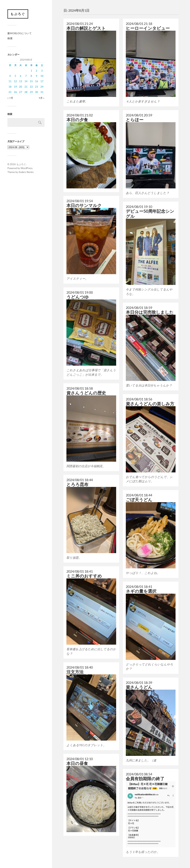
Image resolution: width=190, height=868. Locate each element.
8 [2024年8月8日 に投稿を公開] (31, 76)
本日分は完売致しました (150, 312)
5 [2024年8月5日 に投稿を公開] (15, 76)
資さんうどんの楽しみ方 (150, 404)
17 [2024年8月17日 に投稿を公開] (42, 81)
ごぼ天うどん (139, 500)
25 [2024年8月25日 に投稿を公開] (10, 92)
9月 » (42, 98)
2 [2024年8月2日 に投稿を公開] (37, 71)
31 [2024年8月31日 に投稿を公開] (42, 92)
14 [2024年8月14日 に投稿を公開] (26, 81)
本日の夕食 (77, 120)
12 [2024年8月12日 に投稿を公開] (15, 81)
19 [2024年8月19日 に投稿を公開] (15, 87)
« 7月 (10, 98)
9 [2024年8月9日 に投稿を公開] (37, 76)
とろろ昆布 (77, 484)
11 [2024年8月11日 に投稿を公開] (10, 81)
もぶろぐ (18, 14)
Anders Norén (26, 172)
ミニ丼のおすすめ (84, 576)
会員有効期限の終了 (145, 779)
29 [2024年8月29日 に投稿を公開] (31, 92)
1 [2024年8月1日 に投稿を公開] (31, 71)
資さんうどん (139, 687)
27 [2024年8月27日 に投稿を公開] (21, 92)
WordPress (27, 168)
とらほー (135, 120)
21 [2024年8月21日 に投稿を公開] (26, 87)
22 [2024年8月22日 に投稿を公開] (31, 87)
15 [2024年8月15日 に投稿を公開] (31, 81)
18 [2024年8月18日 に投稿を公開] (10, 87)
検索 (10, 38)
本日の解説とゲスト (86, 28)
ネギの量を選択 (141, 591)
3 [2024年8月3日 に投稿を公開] (42, 71)
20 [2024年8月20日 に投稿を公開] (21, 87)
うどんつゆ (78, 297)
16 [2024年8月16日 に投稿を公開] (37, 81)
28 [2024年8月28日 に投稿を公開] (26, 92)
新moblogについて (20, 33)
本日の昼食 (77, 763)
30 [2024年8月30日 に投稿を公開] (37, 92)
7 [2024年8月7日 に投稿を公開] (26, 76)
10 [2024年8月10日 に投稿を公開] (42, 76)
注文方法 (75, 672)
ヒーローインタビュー (148, 28)
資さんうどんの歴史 (86, 393)
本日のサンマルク (84, 205)
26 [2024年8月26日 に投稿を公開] (15, 92)
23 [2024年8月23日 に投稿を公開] (37, 87)
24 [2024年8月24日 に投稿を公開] (42, 87)
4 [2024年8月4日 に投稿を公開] (10, 76)
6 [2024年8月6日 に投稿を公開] (21, 76)
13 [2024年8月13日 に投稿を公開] (21, 81)
